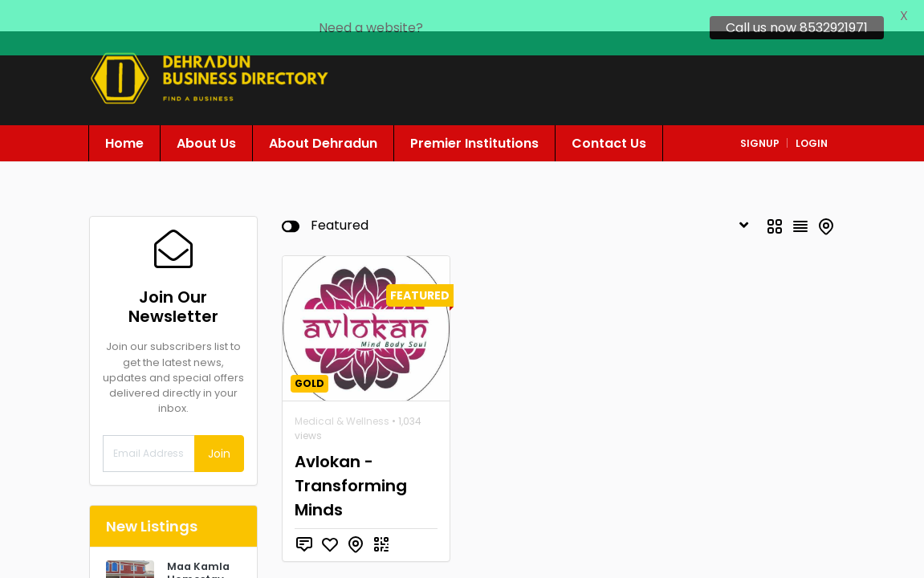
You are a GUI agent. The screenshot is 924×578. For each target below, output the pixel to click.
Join (219, 432)
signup (760, 122)
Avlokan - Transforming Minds (351, 464)
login (812, 122)
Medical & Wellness (342, 399)
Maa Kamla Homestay (198, 552)
